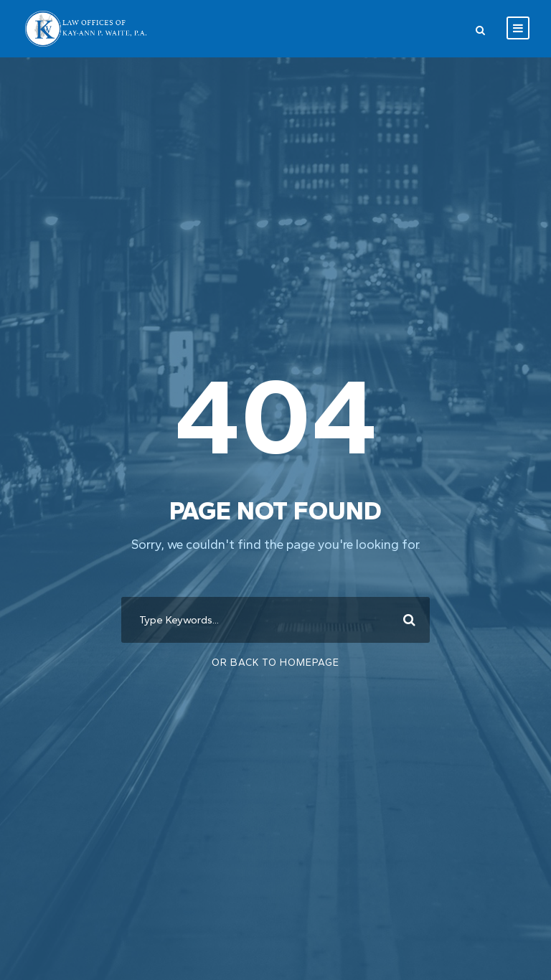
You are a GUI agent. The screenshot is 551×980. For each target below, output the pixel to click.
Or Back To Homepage (275, 663)
